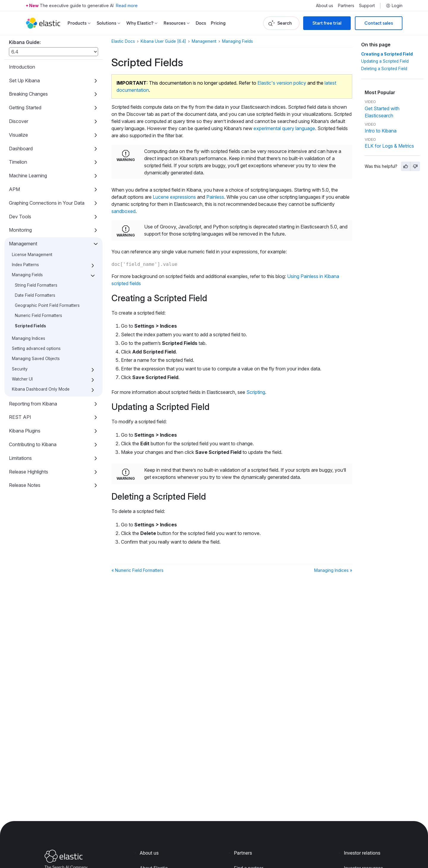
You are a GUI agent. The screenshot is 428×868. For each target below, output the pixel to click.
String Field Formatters (36, 285)
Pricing (218, 23)
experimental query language (284, 128)
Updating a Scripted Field (385, 61)
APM (14, 189)
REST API (20, 417)
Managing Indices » (333, 570)
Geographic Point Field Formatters (47, 305)
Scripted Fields (30, 326)
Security (20, 369)
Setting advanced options (36, 348)
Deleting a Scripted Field (384, 69)
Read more (127, 5)
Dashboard (21, 149)
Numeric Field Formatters (38, 315)
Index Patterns (25, 265)
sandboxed (123, 211)
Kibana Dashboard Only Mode (41, 389)
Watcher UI (22, 379)
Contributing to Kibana (33, 444)
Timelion (18, 162)
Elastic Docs (123, 41)
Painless (215, 197)
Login (394, 6)
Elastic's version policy (282, 83)
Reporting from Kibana (33, 404)
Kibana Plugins (25, 431)
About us (325, 6)
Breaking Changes (28, 94)
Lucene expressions (174, 197)
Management (23, 244)
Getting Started (25, 108)
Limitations (20, 458)
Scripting (256, 392)
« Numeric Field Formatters (137, 570)
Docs (201, 23)
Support (367, 6)
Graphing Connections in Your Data (47, 203)
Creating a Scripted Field (387, 54)
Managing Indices (29, 338)
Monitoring (20, 230)
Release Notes (25, 485)
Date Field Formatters (35, 295)
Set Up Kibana (24, 81)
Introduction (22, 67)
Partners (346, 6)
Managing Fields (27, 275)
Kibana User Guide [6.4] (163, 41)
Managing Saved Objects (36, 359)
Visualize (18, 135)
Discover (19, 121)
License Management (32, 255)
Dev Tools (20, 217)
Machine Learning (28, 176)
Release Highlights (29, 472)
